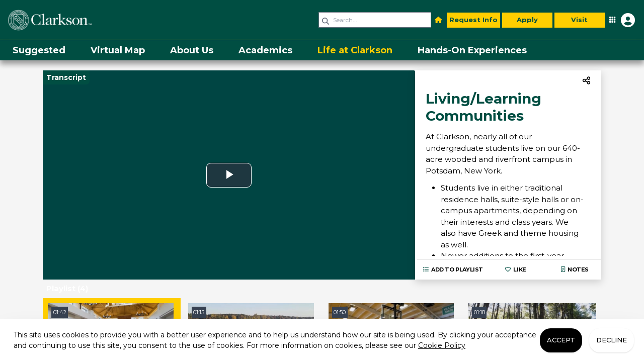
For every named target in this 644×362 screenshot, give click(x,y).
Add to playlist (453, 269)
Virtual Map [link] (118, 50)
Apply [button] (527, 20)
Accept (561, 340)
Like (515, 269)
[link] (78, 20)
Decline (612, 340)
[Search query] (375, 20)
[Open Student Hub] (621, 20)
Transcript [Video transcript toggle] (66, 77)
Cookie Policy (442, 345)
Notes (575, 269)
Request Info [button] (473, 20)
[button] (438, 20)
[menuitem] (39, 50)
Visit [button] (579, 20)
